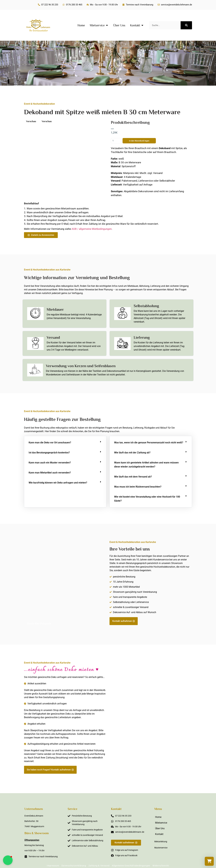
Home (158, 817)
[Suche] (186, 25)
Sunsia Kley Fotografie (39, 623)
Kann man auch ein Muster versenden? (50, 463)
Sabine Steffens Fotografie (174, 772)
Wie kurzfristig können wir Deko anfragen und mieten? (58, 483)
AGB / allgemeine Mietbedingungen (92, 229)
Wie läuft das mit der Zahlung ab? (132, 453)
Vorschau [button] (31, 121)
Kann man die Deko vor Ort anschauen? (50, 443)
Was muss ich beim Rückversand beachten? (138, 487)
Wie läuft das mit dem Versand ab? (133, 477)
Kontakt (159, 834)
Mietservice (161, 823)
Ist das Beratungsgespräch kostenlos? (49, 453)
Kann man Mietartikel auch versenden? (50, 473)
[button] (65, 443)
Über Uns (160, 828)
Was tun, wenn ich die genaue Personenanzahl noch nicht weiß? (149, 443)
